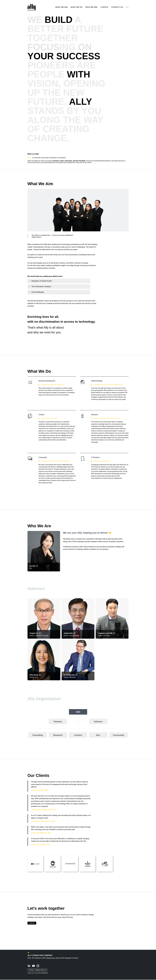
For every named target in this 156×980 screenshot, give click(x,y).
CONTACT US (117, 7)
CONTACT (32, 923)
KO (127, 7)
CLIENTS (104, 7)
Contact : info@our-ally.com (38, 970)
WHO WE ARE (91, 7)
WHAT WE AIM (61, 7)
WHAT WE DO (76, 7)
